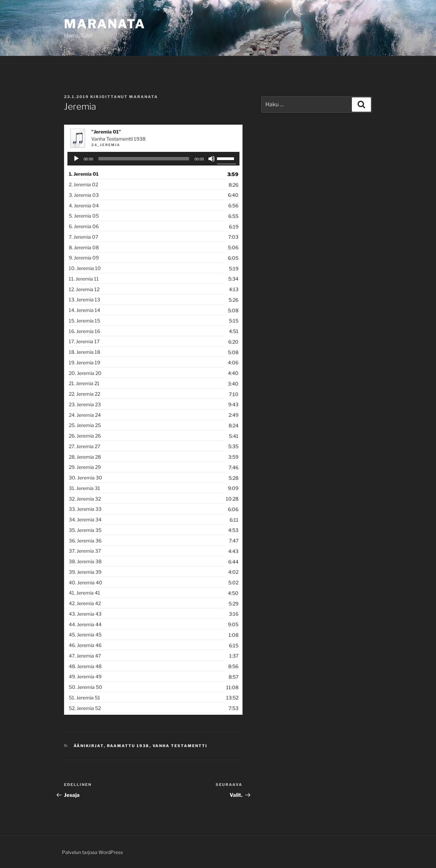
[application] (153, 159)
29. (85, 467)
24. (85, 415)
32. (85, 499)
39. (85, 572)
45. (85, 635)
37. (85, 551)
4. (84, 206)
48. (85, 666)
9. (84, 258)
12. (84, 289)
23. (85, 404)
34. (85, 519)
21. (84, 383)
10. (85, 268)
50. (85, 687)
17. (84, 341)
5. (84, 216)
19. (84, 362)
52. (85, 708)
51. (84, 698)
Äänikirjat (89, 746)
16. (84, 331)
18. (84, 352)
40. (85, 582)
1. (84, 174)
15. (84, 321)
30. (85, 478)
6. (84, 226)
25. (85, 425)
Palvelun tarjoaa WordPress (92, 852)
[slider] (144, 159)
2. (83, 184)
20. (85, 373)
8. (84, 247)
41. (84, 593)
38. (85, 561)
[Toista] (76, 159)
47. (85, 656)
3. (84, 195)
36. (85, 541)
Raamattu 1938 (128, 746)
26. (85, 436)
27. (84, 446)
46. (85, 645)
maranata (144, 97)
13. (84, 299)
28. (85, 457)
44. (85, 624)
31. (84, 488)
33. (85, 509)
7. (83, 237)
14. (84, 310)
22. (84, 394)
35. (85, 530)
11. (84, 279)
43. (85, 614)
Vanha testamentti (180, 746)
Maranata (105, 24)
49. (85, 676)
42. (85, 603)
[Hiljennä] (212, 159)
